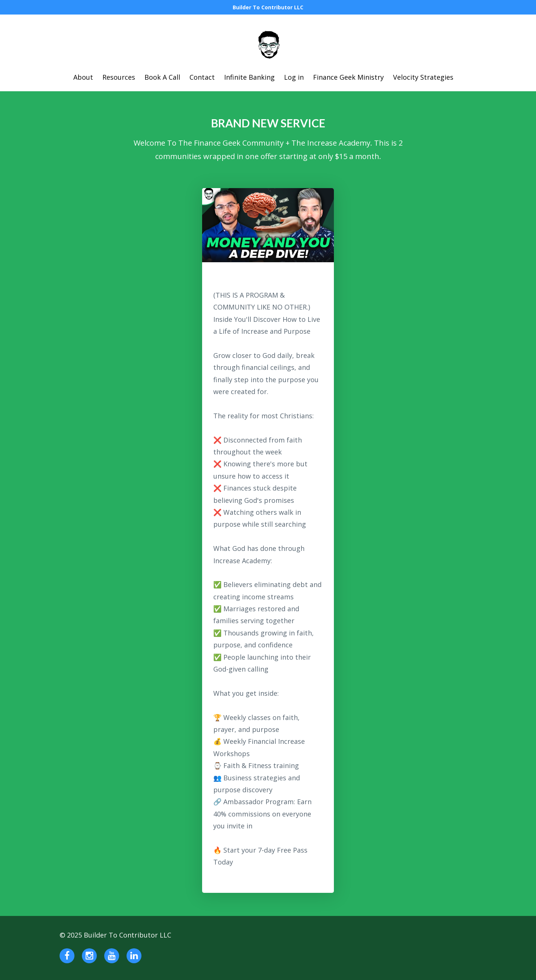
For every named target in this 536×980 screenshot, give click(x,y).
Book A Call (162, 77)
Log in (294, 77)
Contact (202, 77)
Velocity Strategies (423, 77)
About (83, 77)
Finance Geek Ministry (348, 77)
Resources (119, 77)
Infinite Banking (249, 77)
